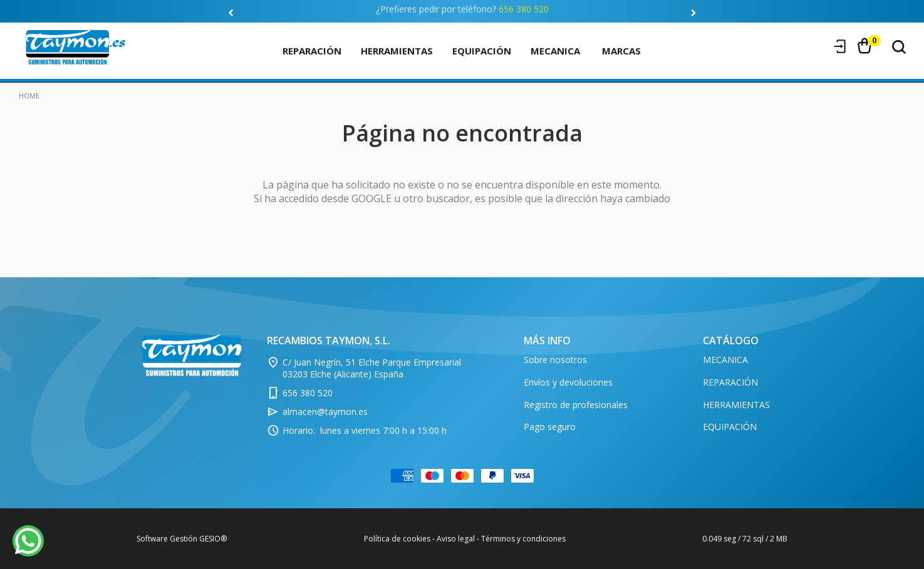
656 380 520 (524, 7)
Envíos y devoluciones (568, 382)
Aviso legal (456, 539)
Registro (816, 46)
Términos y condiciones (523, 539)
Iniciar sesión (840, 46)
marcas (621, 51)
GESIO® (213, 539)
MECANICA (555, 51)
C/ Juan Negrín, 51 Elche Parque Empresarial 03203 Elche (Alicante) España (372, 368)
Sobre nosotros (555, 360)
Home (29, 95)
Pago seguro (550, 427)
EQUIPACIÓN (482, 51)
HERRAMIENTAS (397, 51)
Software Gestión (167, 539)
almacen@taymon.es (325, 412)
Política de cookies (397, 539)
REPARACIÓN (312, 51)
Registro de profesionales (576, 405)
